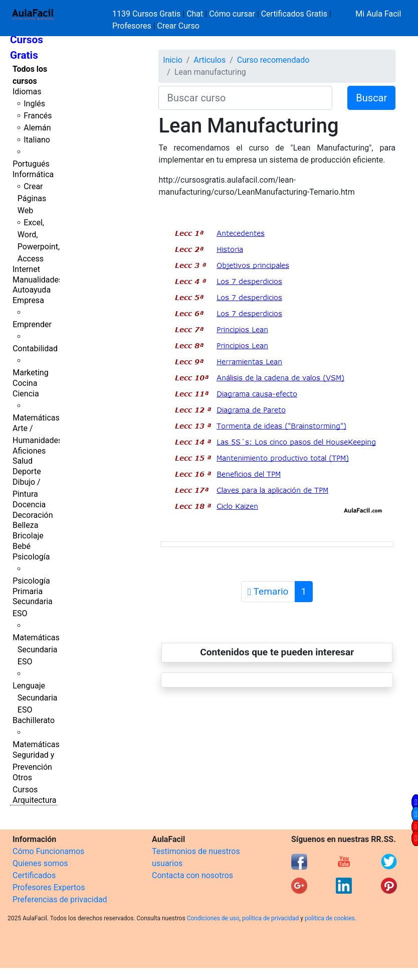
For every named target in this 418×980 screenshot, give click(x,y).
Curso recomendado (273, 60)
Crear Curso (178, 26)
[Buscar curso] (245, 98)
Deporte (27, 471)
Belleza (25, 525)
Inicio (172, 60)
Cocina (25, 383)
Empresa (28, 300)
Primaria (28, 591)
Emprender (32, 324)
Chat (195, 14)
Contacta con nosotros (192, 875)
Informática (33, 174)
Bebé (22, 546)
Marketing (30, 373)
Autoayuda (32, 290)
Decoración (33, 515)
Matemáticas (36, 418)
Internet (26, 269)
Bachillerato (34, 720)
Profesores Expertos (49, 887)
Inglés (34, 104)
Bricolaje (28, 536)
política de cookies (330, 918)
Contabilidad (35, 348)
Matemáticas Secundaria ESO (36, 650)
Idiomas (27, 92)
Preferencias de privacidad (60, 899)
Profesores (132, 26)
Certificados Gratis (294, 14)
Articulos (210, 60)
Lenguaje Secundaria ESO (35, 698)
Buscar (371, 98)
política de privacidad (270, 918)
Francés (38, 116)
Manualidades (38, 280)
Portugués (31, 164)
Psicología (31, 557)
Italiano (37, 140)
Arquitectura (34, 800)
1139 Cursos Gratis (147, 14)
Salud (23, 461)
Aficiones (29, 451)
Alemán (37, 128)
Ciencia (26, 394)
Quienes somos (40, 863)
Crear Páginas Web (32, 198)
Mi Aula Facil (378, 14)
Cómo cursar (232, 14)
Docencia (29, 505)
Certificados (34, 875)
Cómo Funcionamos (48, 851)
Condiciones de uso (213, 918)
